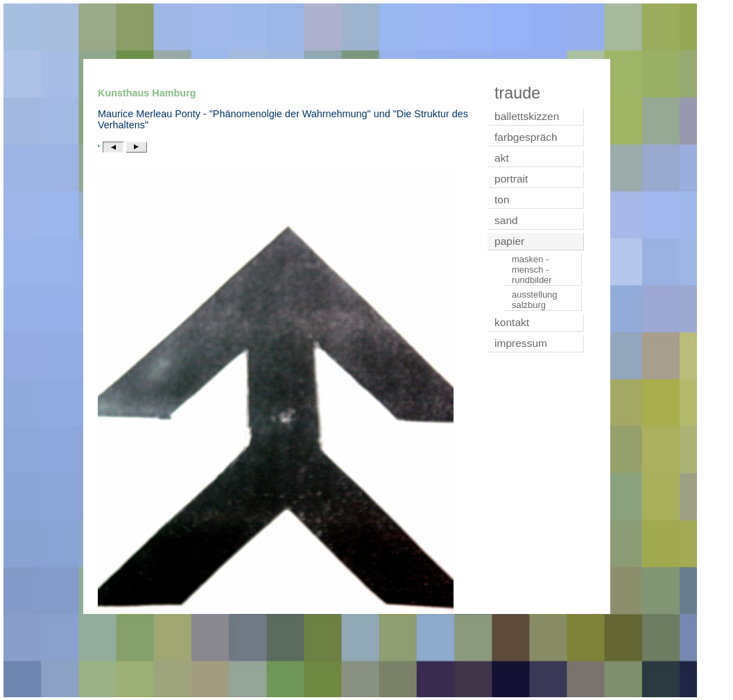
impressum (521, 343)
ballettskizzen (527, 116)
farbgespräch (526, 137)
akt (502, 158)
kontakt (512, 322)
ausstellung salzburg (535, 300)
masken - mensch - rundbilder (532, 270)
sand (506, 220)
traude (517, 93)
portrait (511, 179)
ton (502, 199)
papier (509, 241)
